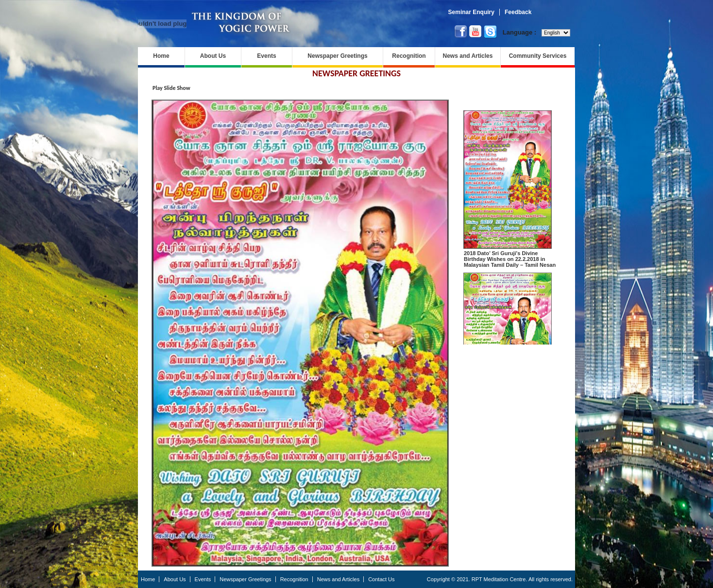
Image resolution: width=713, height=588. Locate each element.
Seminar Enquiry (471, 12)
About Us (213, 56)
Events (266, 56)
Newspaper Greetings (337, 56)
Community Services (538, 56)
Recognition (409, 56)
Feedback (518, 12)
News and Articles (468, 56)
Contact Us (381, 579)
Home (161, 56)
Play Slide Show (171, 88)
